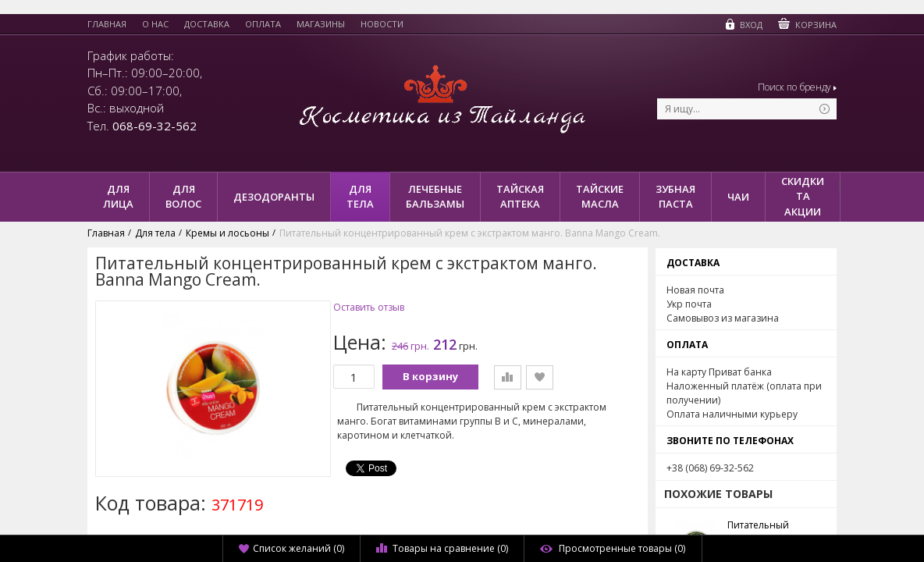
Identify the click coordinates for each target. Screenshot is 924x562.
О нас (155, 24)
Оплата (263, 24)
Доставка (207, 24)
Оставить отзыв (369, 308)
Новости (382, 24)
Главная (107, 24)
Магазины (321, 24)
